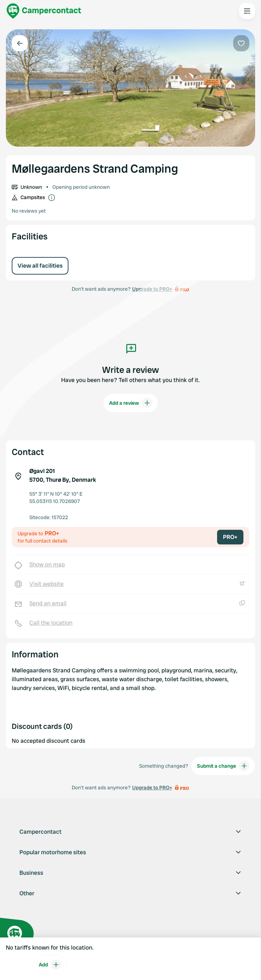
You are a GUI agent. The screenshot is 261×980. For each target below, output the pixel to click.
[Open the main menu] (247, 11)
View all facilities (40, 266)
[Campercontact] (44, 11)
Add (50, 965)
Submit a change (223, 766)
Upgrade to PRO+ (152, 788)
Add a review (131, 403)
